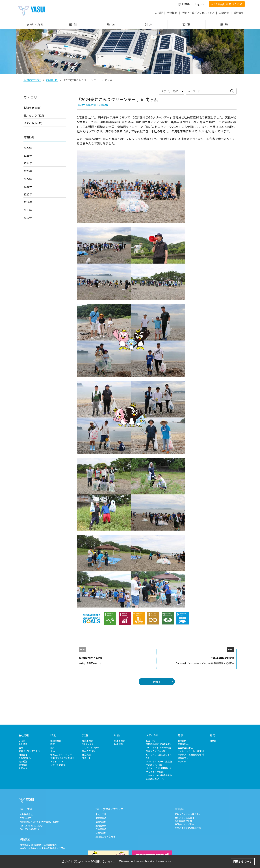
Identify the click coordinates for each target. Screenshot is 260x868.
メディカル (35, 25)
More (157, 682)
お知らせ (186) (32, 108)
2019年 (28, 202)
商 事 (186, 25)
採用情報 (239, 13)
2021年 (28, 187)
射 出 (149, 25)
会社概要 (172, 13)
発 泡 (111, 25)
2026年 (28, 148)
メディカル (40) (33, 123)
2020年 (28, 194)
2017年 (28, 218)
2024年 (28, 163)
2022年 (28, 179)
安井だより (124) (34, 115)
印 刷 (73, 25)
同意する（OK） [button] (243, 861)
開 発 (224, 25)
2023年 (28, 171)
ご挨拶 (159, 13)
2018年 (28, 210)
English (199, 4)
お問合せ (224, 13)
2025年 (28, 155)
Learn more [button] (164, 861)
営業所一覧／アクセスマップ (198, 13)
